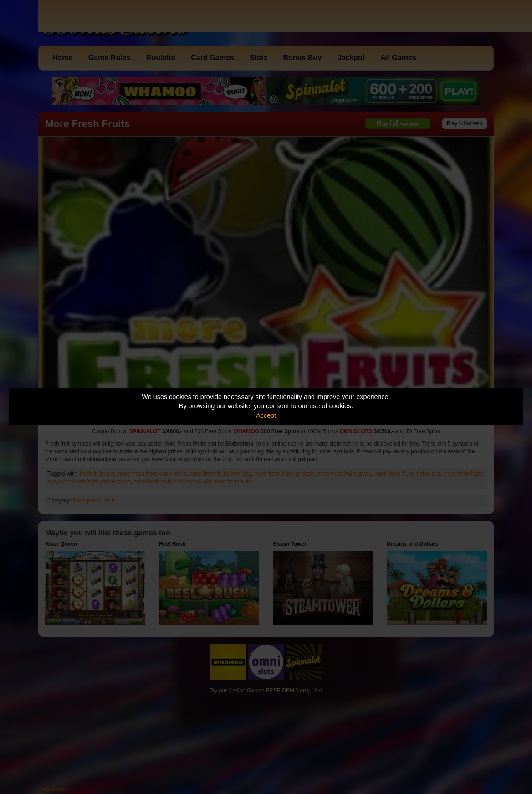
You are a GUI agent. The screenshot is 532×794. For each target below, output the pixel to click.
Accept (266, 415)
